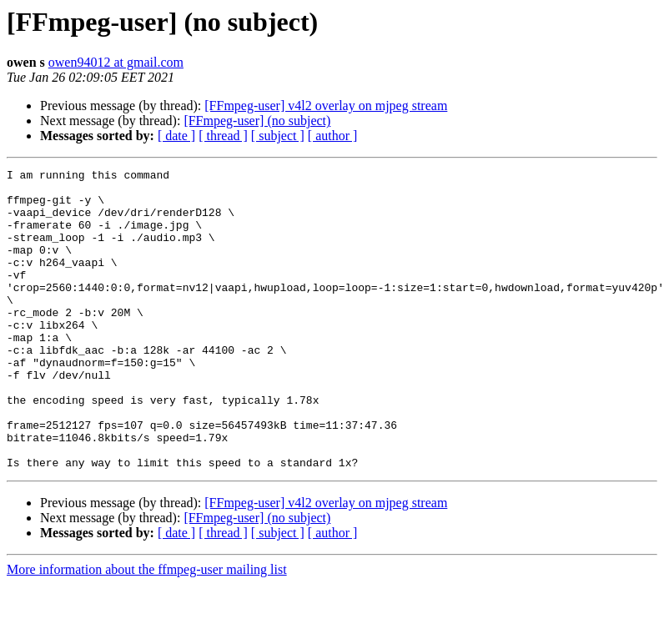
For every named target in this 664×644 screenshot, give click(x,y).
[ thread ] (223, 136)
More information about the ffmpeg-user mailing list (147, 629)
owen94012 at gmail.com (116, 62)
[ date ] (176, 136)
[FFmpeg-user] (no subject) (257, 121)
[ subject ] (278, 136)
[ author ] (333, 136)
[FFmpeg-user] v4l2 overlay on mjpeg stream (326, 106)
